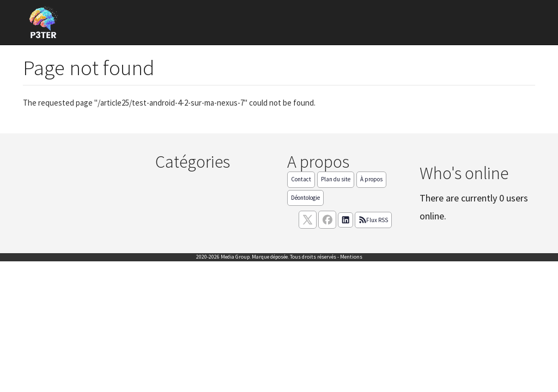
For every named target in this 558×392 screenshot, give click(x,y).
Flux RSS (373, 220)
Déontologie (305, 198)
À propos (371, 179)
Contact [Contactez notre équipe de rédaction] (301, 179)
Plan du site (336, 179)
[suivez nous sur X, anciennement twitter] (308, 220)
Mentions (351, 257)
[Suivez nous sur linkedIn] (345, 220)
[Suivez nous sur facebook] (327, 220)
